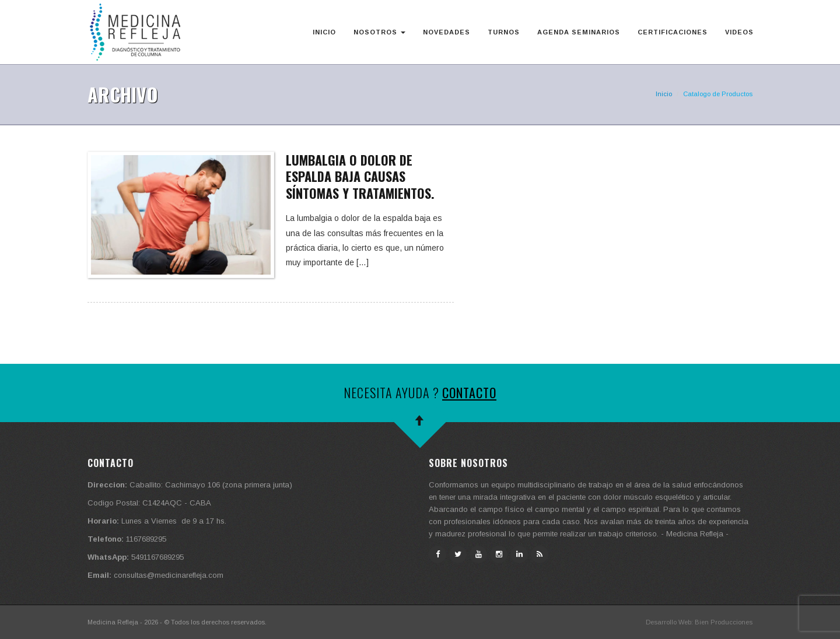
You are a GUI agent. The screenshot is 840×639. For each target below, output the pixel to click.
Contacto (469, 392)
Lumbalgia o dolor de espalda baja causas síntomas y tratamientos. (360, 176)
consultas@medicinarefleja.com (169, 575)
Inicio (324, 32)
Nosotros (379, 32)
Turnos (504, 32)
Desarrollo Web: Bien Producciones (699, 622)
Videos (739, 32)
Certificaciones (673, 32)
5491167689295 (157, 557)
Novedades (447, 32)
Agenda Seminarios (579, 32)
